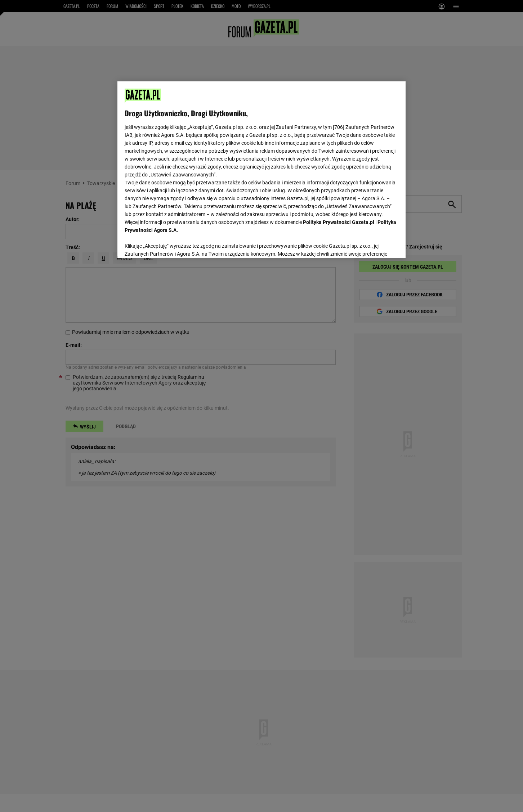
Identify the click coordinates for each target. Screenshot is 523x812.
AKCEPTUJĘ (374, 244)
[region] (261, 169)
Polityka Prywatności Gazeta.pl (339, 222)
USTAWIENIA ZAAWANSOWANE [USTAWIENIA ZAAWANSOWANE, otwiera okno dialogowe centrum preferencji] (172, 243)
